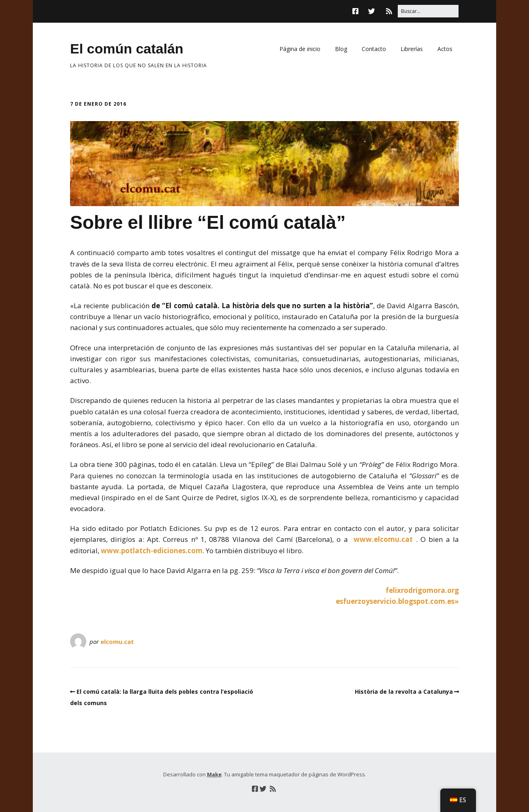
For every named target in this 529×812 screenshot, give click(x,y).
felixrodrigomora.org (422, 590)
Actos (445, 49)
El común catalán (127, 49)
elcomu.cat (117, 642)
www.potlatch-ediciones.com (152, 551)
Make (214, 774)
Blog (341, 49)
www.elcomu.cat (383, 539)
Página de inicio (300, 49)
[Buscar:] (428, 11)
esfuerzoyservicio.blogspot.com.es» (397, 601)
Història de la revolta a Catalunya (404, 692)
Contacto (374, 49)
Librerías (412, 49)
